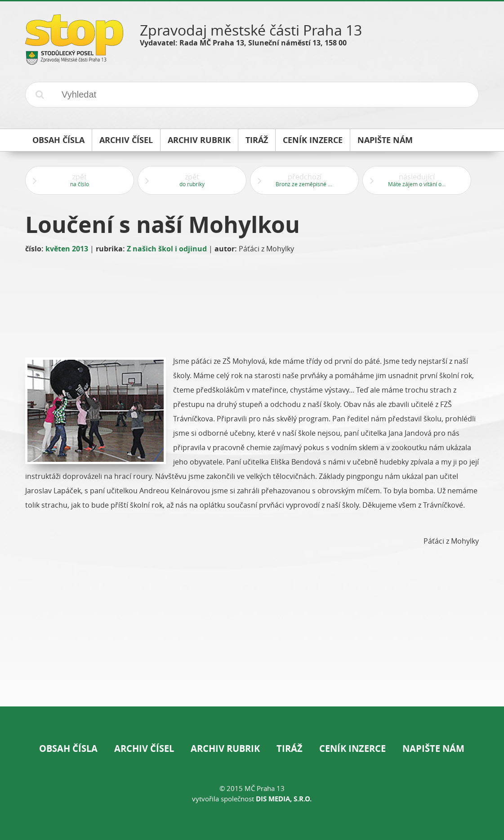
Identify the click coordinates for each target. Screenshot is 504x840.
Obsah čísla (68, 748)
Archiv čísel (144, 748)
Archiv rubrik (225, 748)
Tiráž (290, 748)
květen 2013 (67, 249)
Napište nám (433, 748)
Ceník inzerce (352, 748)
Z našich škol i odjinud (167, 249)
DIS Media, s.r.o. (284, 799)
